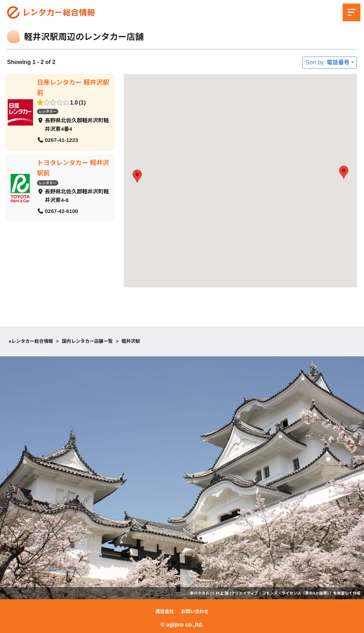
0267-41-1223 (61, 140)
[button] (137, 176)
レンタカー (48, 111)
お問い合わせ (195, 611)
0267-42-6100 (61, 211)
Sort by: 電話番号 (328, 62)
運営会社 (165, 611)
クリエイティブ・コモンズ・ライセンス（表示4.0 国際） (280, 593)
